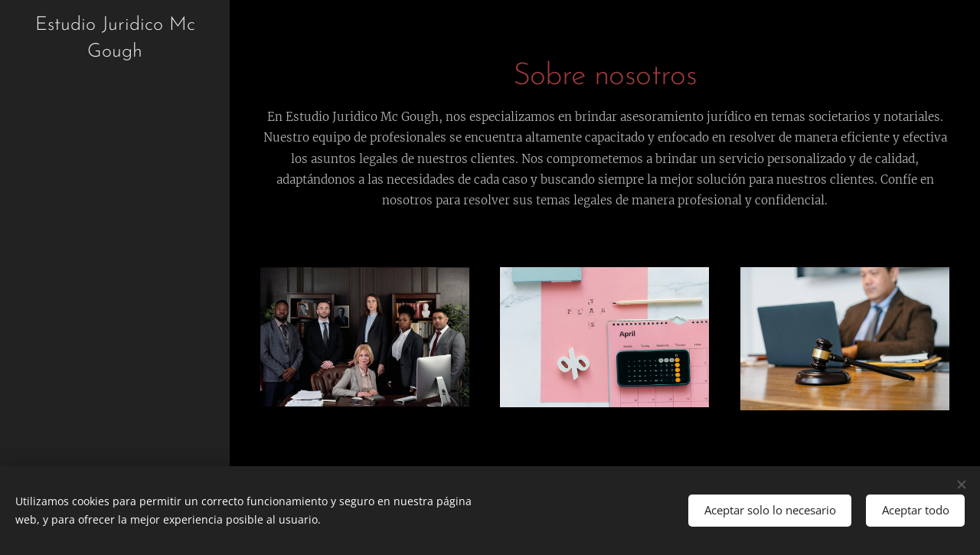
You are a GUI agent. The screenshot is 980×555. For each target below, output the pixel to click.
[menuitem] (115, 275)
